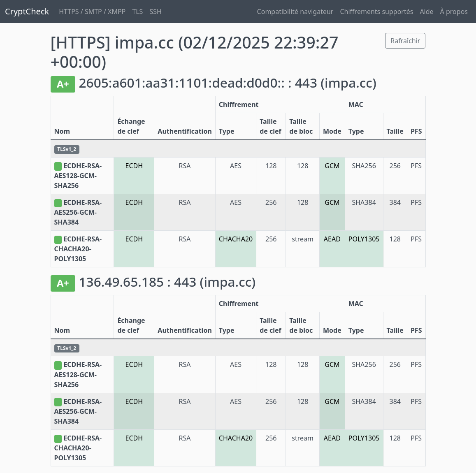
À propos (454, 12)
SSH (155, 12)
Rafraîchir (405, 41)
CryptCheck (27, 11)
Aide (426, 12)
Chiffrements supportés (376, 12)
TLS (137, 12)
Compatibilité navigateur (295, 12)
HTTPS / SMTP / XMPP (92, 12)
